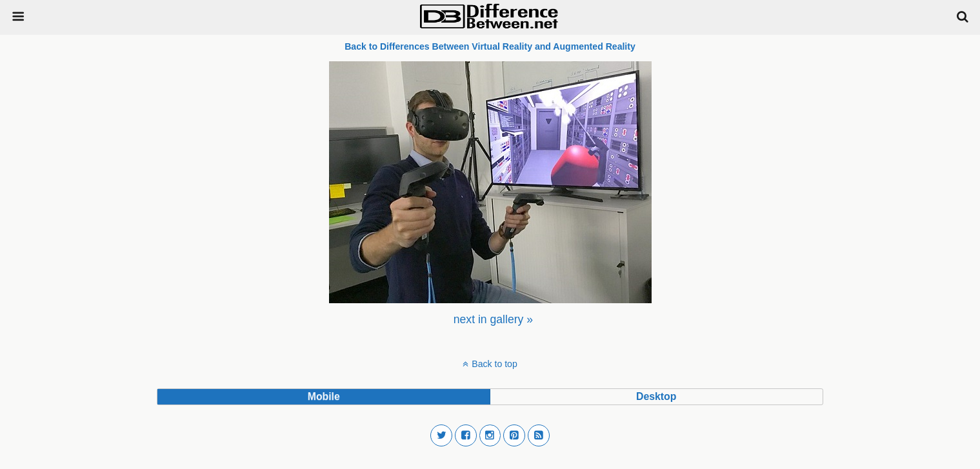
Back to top (494, 364)
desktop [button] (656, 396)
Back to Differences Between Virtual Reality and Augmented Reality (490, 46)
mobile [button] (324, 396)
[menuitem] (493, 319)
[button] (441, 435)
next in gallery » (493, 319)
